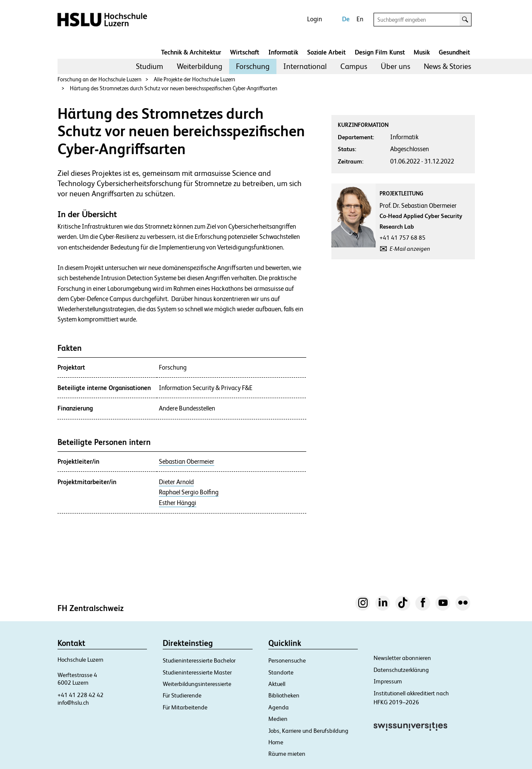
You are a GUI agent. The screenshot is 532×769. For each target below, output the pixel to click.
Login (315, 19)
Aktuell (277, 684)
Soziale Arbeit (326, 52)
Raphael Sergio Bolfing (189, 492)
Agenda (279, 707)
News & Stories (447, 66)
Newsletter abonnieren (402, 658)
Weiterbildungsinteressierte (197, 684)
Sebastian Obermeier (187, 462)
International (305, 66)
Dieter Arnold (176, 482)
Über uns (395, 66)
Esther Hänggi (178, 503)
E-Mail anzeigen (410, 249)
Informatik (283, 52)
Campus (354, 66)
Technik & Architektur (191, 52)
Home (276, 742)
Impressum (388, 681)
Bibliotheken (284, 695)
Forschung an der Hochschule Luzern (99, 79)
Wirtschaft (245, 52)
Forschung (253, 66)
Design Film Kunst (380, 52)
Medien (278, 719)
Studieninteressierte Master (197, 672)
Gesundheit (454, 52)
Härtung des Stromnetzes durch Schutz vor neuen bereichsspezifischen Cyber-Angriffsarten (174, 88)
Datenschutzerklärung (401, 670)
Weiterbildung (200, 66)
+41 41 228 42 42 (81, 695)
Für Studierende (182, 695)
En (360, 19)
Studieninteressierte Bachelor (199, 660)
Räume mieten (287, 754)
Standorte (281, 672)
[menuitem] (150, 66)
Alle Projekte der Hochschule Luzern (194, 79)
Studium (150, 66)
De (346, 19)
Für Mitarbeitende (185, 707)
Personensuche (287, 660)
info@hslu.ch (73, 703)
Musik (422, 52)
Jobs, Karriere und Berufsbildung (308, 731)
